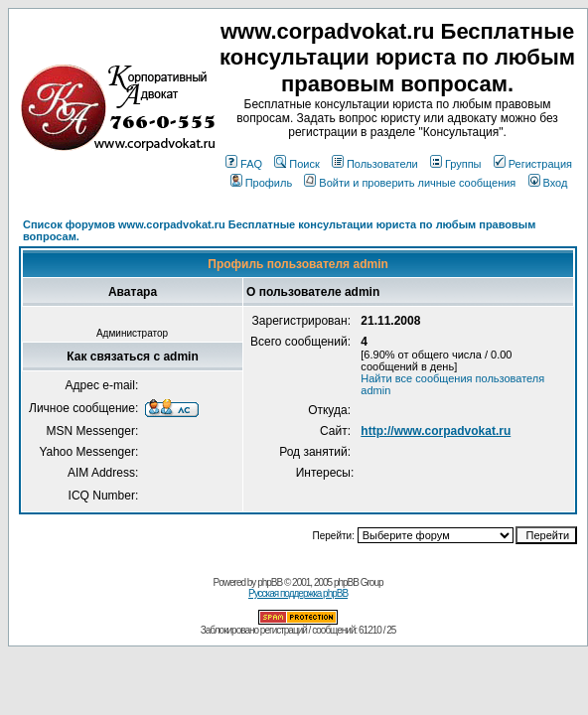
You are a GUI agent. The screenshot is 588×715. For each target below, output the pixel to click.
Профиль (262, 183)
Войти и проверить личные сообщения (410, 183)
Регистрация (533, 164)
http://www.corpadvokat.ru (436, 431)
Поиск (296, 164)
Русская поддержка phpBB (298, 593)
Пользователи (375, 164)
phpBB (270, 582)
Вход (548, 183)
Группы (456, 164)
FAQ (244, 164)
